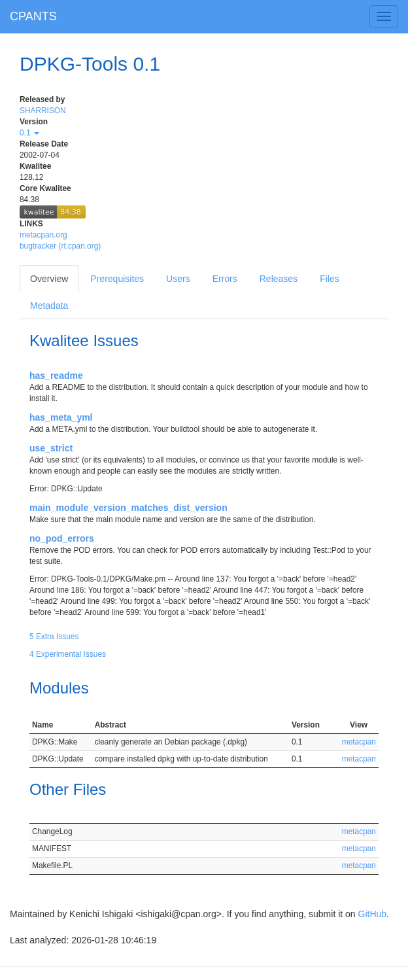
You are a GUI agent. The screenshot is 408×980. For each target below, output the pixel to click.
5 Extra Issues (54, 637)
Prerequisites (117, 279)
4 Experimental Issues (68, 654)
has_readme (56, 376)
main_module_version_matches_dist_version (128, 508)
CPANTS (33, 16)
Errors (225, 279)
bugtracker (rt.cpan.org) (60, 246)
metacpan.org (43, 235)
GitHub (373, 914)
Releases (279, 279)
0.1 (29, 133)
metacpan (359, 742)
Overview (49, 279)
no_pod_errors (62, 538)
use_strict (51, 448)
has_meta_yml (61, 417)
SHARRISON (43, 111)
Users (178, 279)
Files (330, 279)
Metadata (49, 306)
